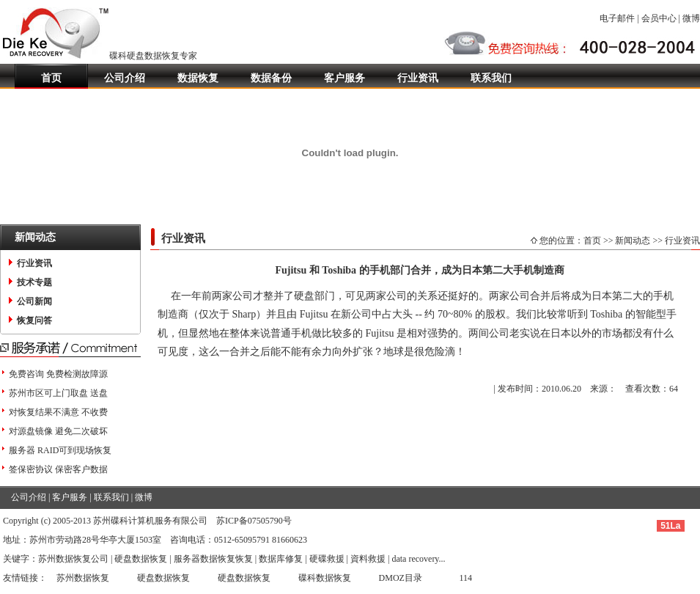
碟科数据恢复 (325, 578)
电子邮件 (617, 18)
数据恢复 (198, 78)
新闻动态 (633, 241)
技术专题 (34, 282)
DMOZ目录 (401, 578)
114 (466, 578)
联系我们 (491, 78)
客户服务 (345, 78)
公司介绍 (125, 78)
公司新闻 (34, 301)
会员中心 (659, 18)
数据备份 (271, 78)
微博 (691, 18)
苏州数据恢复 (83, 578)
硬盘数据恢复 (163, 578)
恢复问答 (34, 320)
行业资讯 (418, 78)
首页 (51, 78)
